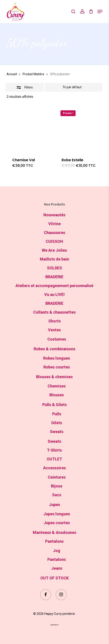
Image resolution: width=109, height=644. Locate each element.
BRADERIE (54, 277)
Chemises (57, 386)
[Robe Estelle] (79, 129)
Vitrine (54, 224)
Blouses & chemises (54, 377)
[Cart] (91, 11)
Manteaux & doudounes (54, 532)
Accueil (12, 74)
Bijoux (57, 486)
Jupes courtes (57, 523)
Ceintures (57, 477)
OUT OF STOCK (54, 578)
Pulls (57, 414)
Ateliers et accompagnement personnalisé (54, 286)
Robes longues (57, 358)
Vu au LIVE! (54, 294)
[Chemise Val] (30, 129)
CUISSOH (54, 241)
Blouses (57, 395)
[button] (100, 11)
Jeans (57, 568)
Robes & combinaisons (54, 349)
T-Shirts (54, 450)
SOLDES (54, 268)
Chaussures (54, 233)
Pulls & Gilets (54, 405)
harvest (54, 625)
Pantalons (54, 541)
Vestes (54, 330)
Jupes (54, 505)
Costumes (57, 339)
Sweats (57, 432)
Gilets (57, 423)
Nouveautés (54, 215)
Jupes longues (57, 514)
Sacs (57, 495)
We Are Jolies (54, 250)
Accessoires (54, 468)
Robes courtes (57, 367)
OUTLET (54, 459)
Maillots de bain (54, 259)
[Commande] (74, 87)
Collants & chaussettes (54, 312)
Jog (57, 551)
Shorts (54, 321)
